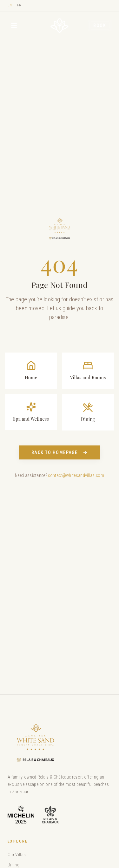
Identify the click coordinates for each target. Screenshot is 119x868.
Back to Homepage (60, 452)
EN (10, 5)
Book (100, 25)
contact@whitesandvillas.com (76, 475)
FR (19, 5)
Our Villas (17, 855)
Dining (13, 865)
